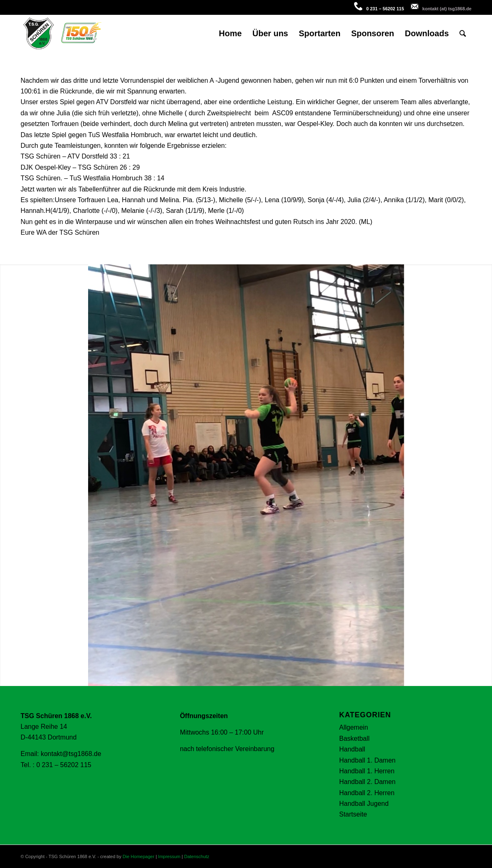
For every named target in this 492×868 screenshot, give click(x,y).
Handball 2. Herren (367, 793)
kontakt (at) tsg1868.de (447, 9)
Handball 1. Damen (367, 760)
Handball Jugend (364, 804)
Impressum (169, 856)
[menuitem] (230, 33)
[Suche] (463, 33)
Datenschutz (197, 856)
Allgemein (354, 727)
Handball (352, 749)
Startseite (353, 814)
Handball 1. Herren (367, 771)
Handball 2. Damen (367, 782)
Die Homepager (139, 856)
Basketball (354, 738)
